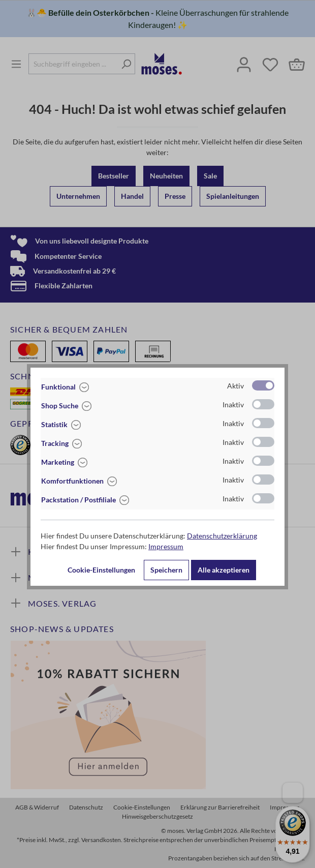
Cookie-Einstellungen (101, 570)
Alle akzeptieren (224, 570)
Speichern (166, 570)
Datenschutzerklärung (222, 536)
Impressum (166, 546)
